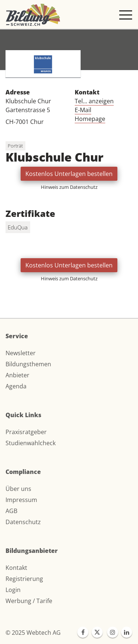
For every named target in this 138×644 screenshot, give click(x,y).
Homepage (90, 119)
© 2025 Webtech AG (33, 633)
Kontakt (16, 568)
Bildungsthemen (28, 364)
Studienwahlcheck (31, 443)
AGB (11, 511)
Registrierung (24, 579)
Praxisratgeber (26, 432)
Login (13, 590)
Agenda (16, 386)
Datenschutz (23, 522)
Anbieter (17, 375)
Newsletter (21, 353)
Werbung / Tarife (29, 601)
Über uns (18, 489)
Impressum (21, 500)
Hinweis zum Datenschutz (69, 187)
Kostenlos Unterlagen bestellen (69, 174)
